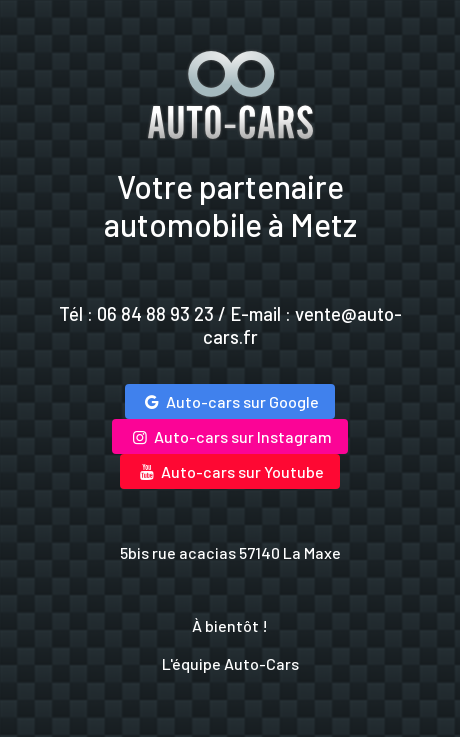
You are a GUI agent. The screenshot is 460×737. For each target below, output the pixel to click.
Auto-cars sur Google (230, 401)
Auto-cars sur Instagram (229, 436)
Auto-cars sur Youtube (230, 471)
